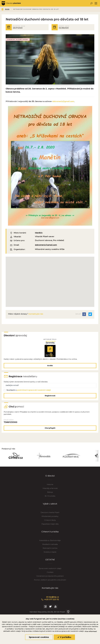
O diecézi (50, 480)
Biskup (50, 497)
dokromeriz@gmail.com (64, 102)
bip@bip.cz (53, 602)
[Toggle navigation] (96, 3)
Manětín (39, 234)
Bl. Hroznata (50, 500)
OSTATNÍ (50, 564)
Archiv (50, 367)
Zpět (5, 9)
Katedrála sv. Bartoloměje (50, 545)
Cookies (50, 577)
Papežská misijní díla (50, 528)
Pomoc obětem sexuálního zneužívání (50, 584)
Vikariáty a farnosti (50, 493)
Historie (50, 489)
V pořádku (64, 637)
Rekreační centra (50, 552)
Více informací (91, 631)
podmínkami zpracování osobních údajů (34, 393)
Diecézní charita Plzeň (50, 517)
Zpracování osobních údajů (50, 573)
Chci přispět (50, 432)
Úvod (15, 9)
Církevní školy (50, 524)
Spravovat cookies (39, 637)
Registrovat (50, 398)
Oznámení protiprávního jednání (50, 581)
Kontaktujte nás (36, 315)
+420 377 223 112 (50, 604)
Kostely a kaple (50, 556)
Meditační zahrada (50, 549)
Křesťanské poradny (50, 521)
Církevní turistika (50, 536)
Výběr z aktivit (50, 508)
